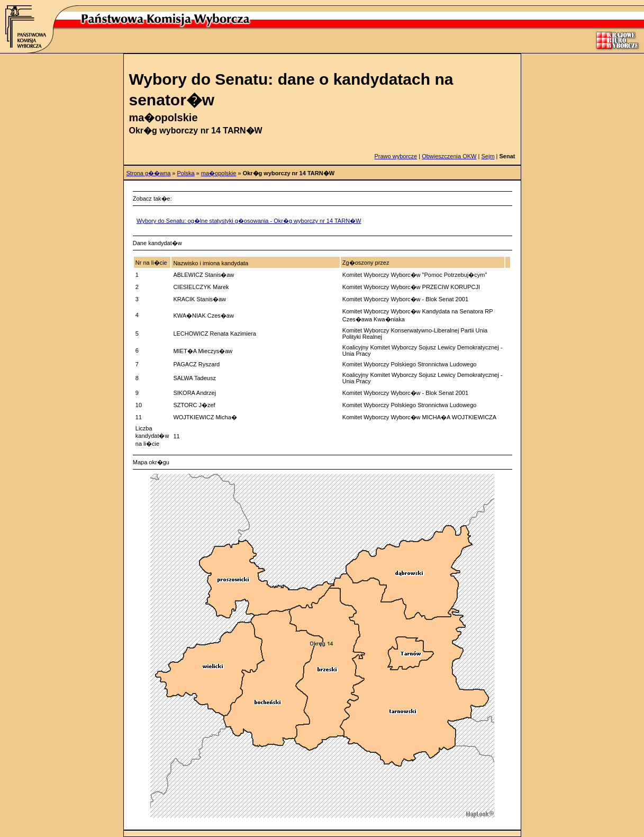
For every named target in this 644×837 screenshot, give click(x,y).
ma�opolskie (219, 173)
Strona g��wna (149, 173)
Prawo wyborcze (396, 156)
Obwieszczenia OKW (449, 156)
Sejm (488, 156)
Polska (186, 173)
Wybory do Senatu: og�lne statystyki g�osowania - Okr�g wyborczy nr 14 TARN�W (249, 221)
